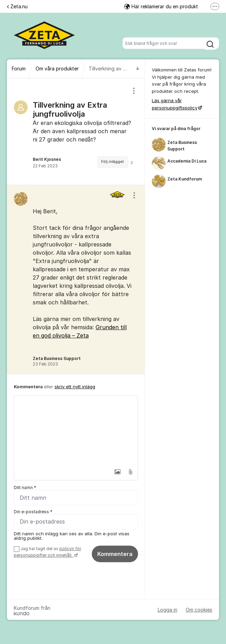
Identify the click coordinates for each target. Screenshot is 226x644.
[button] (115, 472)
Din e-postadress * (33, 512)
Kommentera (115, 554)
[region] (76, 131)
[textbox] (76, 430)
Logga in (168, 610)
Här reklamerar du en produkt (161, 6)
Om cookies (199, 610)
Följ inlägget (112, 162)
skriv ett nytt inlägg (75, 387)
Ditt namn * (25, 487)
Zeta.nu (17, 6)
